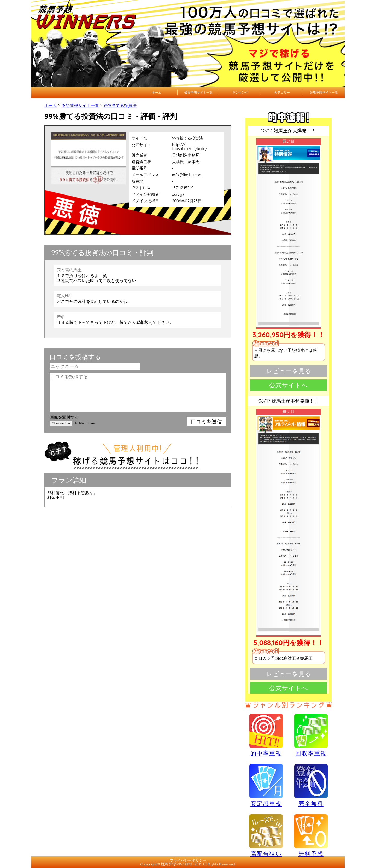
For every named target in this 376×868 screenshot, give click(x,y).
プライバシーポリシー (188, 860)
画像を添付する (64, 417)
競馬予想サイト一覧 (324, 92)
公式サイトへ (289, 385)
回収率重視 (311, 735)
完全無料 (311, 786)
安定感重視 (266, 785)
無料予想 (311, 835)
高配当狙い (266, 835)
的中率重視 (266, 735)
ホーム (157, 92)
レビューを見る (289, 371)
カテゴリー (282, 92)
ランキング (240, 92)
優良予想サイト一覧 (198, 92)
